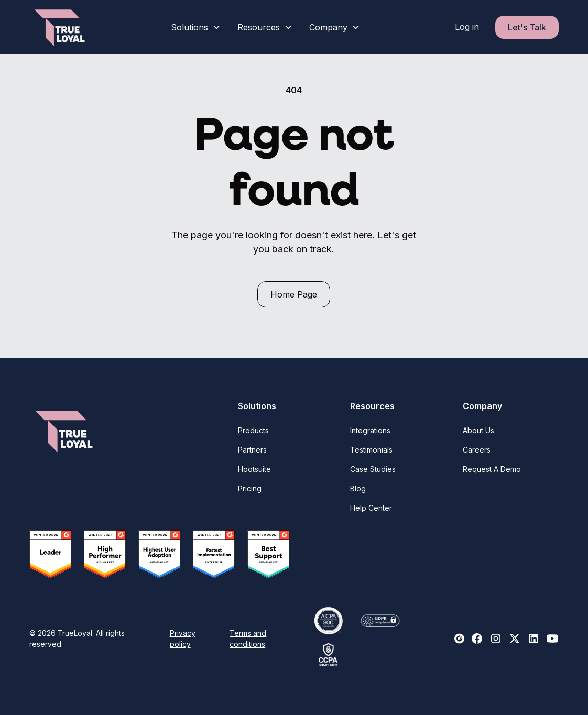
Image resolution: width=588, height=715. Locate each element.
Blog (358, 488)
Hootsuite (254, 469)
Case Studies (373, 469)
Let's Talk (527, 27)
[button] (196, 27)
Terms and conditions (248, 639)
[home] (61, 27)
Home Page (294, 294)
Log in (467, 27)
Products (253, 430)
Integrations (370, 430)
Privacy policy (183, 639)
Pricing (250, 488)
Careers (477, 450)
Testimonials (371, 450)
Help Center (371, 508)
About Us (478, 430)
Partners (252, 450)
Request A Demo (492, 469)
